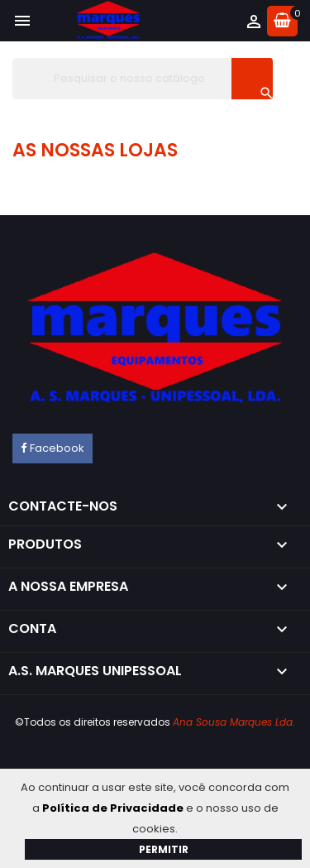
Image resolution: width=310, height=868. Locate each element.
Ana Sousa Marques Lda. (234, 722)
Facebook (57, 448)
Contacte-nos (63, 506)
